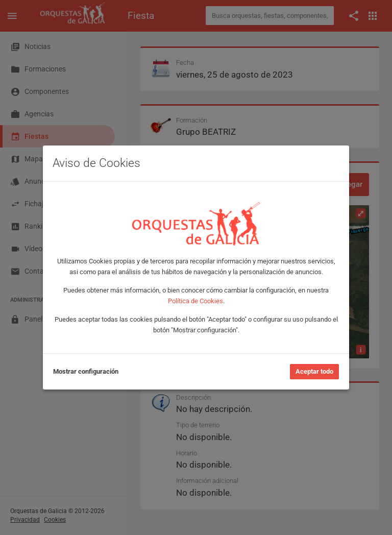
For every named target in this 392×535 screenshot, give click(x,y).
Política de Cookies (195, 301)
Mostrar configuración (86, 371)
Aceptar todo (314, 371)
